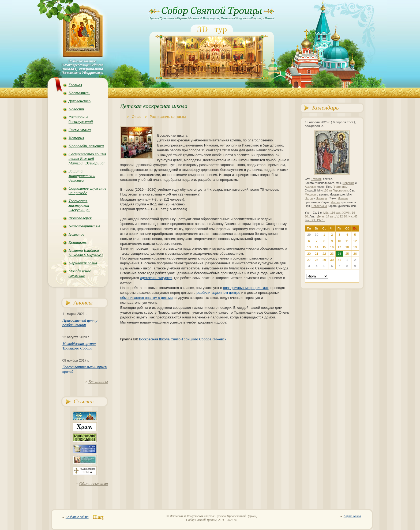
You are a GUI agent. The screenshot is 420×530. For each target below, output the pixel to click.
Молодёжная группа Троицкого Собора (79, 346)
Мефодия (311, 195)
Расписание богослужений (81, 119)
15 (324, 247)
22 (324, 254)
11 (347, 241)
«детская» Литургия (156, 278)
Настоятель (79, 93)
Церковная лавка (83, 263)
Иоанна (343, 198)
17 (339, 247)
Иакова (335, 202)
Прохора (321, 198)
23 (332, 254)
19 (355, 247)
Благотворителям (84, 226)
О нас (136, 117)
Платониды (340, 187)
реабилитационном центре (218, 293)
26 (355, 254)
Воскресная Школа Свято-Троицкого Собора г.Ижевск (183, 339)
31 (339, 260)
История (76, 138)
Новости (76, 109)
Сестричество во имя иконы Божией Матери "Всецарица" (87, 159)
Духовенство (80, 101)
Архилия (310, 187)
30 (332, 260)
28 (316, 260)
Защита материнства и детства (82, 176)
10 (339, 241)
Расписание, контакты (168, 117)
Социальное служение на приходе (87, 191)
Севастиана (319, 206)
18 (347, 247)
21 (316, 254)
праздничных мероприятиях (246, 288)
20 (309, 254)
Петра (309, 198)
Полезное (76, 234)
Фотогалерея (80, 218)
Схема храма (80, 130)
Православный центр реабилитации (80, 323)
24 (339, 254)
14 (316, 247)
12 (355, 241)
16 (332, 247)
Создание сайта (77, 517)
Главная (75, 85)
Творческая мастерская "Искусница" (79, 205)
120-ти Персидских (336, 191)
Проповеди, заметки (86, 146)
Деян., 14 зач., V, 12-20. (332, 217)
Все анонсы (98, 382)
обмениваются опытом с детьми (147, 298)
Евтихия (316, 179)
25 (347, 254)
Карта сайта (352, 516)
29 (324, 260)
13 (309, 247)
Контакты (78, 242)
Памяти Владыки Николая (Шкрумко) (86, 253)
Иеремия (348, 183)
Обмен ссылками (94, 484)
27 (309, 260)
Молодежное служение (80, 273)
